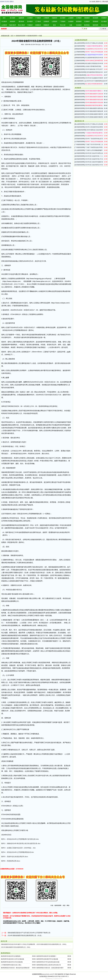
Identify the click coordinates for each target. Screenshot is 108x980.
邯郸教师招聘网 (80, 49)
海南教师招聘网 (80, 69)
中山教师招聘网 (80, 150)
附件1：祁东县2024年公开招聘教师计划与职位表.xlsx (20, 839)
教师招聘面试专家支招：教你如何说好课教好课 (15, 968)
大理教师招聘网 (80, 66)
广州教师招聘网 (80, 144)
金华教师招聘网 (80, 153)
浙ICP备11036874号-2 (62, 976)
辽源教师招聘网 (80, 61)
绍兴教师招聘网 (80, 84)
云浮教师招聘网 (80, 52)
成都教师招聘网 (80, 78)
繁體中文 (99, 2)
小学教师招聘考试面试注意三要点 (11, 965)
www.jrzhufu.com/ (47, 974)
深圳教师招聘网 (80, 139)
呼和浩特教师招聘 (80, 75)
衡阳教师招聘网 (32, 36)
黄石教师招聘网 (80, 63)
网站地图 (105, 2)
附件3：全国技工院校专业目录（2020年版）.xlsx (18, 848)
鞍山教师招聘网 (80, 43)
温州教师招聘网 (80, 55)
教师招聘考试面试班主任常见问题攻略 (13, 959)
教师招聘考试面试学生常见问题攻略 (12, 962)
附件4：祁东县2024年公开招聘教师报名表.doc (18, 852)
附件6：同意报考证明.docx (11, 861)
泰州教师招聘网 (80, 127)
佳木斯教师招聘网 (80, 130)
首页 (12, 36)
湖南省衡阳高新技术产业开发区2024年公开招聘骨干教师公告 (29, 933)
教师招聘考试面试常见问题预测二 (11, 956)
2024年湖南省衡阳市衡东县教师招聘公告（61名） (25, 935)
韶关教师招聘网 (80, 46)
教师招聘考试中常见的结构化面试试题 (48, 962)
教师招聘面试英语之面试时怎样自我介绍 (49, 965)
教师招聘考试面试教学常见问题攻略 (47, 959)
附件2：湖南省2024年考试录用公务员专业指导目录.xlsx (21, 843)
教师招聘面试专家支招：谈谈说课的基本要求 (50, 968)
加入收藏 (92, 2)
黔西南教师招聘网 (80, 72)
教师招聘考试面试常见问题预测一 (47, 956)
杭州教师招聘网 (80, 162)
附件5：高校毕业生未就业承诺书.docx (15, 857)
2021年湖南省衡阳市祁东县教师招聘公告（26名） (16, 947)
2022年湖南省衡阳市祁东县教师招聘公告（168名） (52, 944)
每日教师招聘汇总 (80, 81)
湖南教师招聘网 (20, 36)
